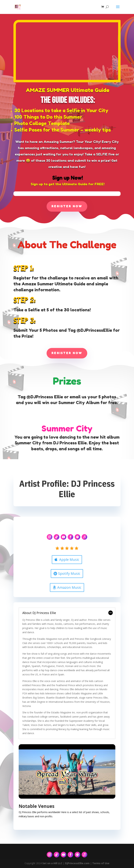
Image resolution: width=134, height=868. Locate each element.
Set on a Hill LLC (52, 863)
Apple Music (69, 560)
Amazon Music (69, 587)
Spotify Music (69, 573)
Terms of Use (101, 863)
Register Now (67, 206)
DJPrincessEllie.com (77, 863)
